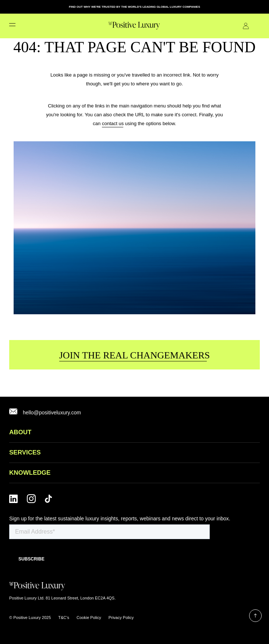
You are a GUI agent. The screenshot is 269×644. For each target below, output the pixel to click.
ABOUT (20, 432)
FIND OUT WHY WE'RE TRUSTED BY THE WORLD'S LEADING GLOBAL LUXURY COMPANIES (134, 7)
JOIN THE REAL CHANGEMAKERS (135, 355)
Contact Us (257, 26)
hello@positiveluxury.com (52, 413)
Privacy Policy (121, 618)
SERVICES (25, 452)
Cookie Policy (89, 618)
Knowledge (30, 473)
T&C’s (64, 618)
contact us (113, 123)
